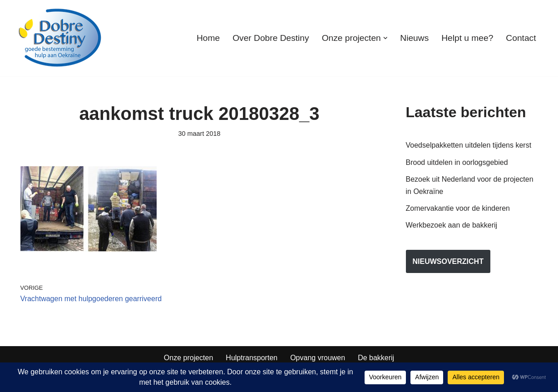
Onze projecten (189, 358)
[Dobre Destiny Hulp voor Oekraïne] (60, 38)
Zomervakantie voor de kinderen (458, 208)
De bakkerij (376, 358)
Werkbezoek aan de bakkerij (452, 225)
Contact (521, 38)
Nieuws (414, 38)
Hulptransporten (252, 358)
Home (208, 38)
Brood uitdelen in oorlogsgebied (457, 162)
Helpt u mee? (467, 38)
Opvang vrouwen (318, 358)
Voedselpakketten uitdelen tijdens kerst (469, 145)
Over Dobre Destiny (271, 38)
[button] (385, 38)
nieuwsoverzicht (448, 261)
